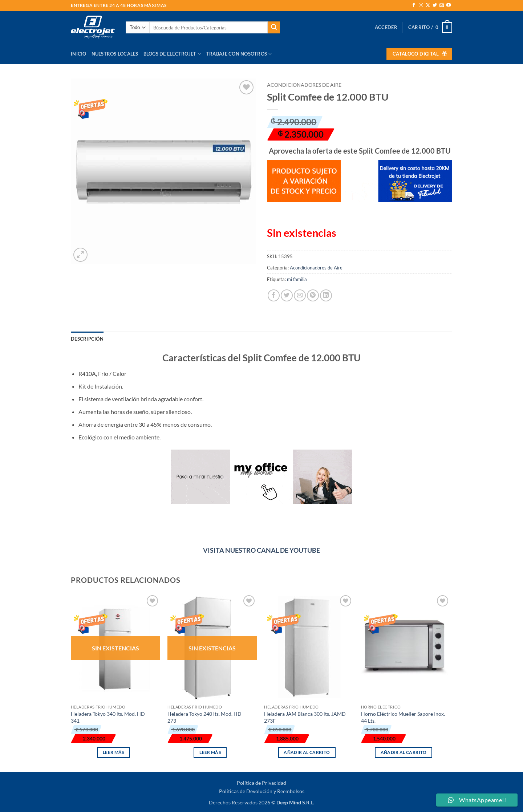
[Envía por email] (300, 295)
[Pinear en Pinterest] (313, 295)
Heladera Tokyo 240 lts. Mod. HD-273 (205, 717)
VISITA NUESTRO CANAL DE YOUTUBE (261, 550)
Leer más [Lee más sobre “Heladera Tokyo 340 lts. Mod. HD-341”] (113, 752)
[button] (386, 27)
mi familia (297, 279)
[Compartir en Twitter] (287, 295)
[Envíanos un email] (442, 5)
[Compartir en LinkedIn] (326, 295)
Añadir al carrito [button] (307, 752)
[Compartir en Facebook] (274, 295)
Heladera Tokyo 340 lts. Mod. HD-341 (109, 717)
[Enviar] (274, 28)
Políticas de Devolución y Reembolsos (262, 791)
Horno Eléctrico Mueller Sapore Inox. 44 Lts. (403, 717)
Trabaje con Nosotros (239, 54)
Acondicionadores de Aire (304, 85)
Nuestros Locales (115, 54)
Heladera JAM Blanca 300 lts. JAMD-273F (306, 717)
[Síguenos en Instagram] (421, 5)
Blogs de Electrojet (172, 54)
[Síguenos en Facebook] (414, 5)
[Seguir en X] (428, 5)
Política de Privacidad (261, 783)
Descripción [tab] (87, 339)
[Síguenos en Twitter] (435, 5)
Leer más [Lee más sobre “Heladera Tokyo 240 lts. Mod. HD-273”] (210, 752)
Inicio (79, 54)
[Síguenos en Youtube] (449, 5)
